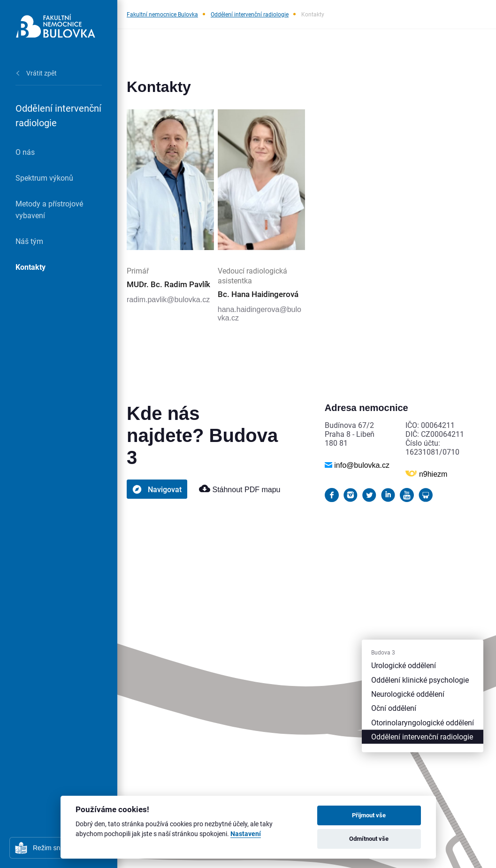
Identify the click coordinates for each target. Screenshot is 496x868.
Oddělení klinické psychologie (420, 680)
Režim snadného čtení (65, 848)
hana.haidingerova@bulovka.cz (259, 314)
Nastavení (246, 834)
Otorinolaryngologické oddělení (423, 722)
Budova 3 (383, 653)
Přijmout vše (369, 815)
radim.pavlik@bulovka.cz (168, 300)
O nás (25, 152)
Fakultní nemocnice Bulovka (162, 14)
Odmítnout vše (369, 838)
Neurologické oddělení (408, 694)
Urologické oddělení (404, 666)
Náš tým (29, 241)
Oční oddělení (394, 708)
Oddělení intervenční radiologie (250, 14)
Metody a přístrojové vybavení (49, 209)
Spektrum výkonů (44, 178)
